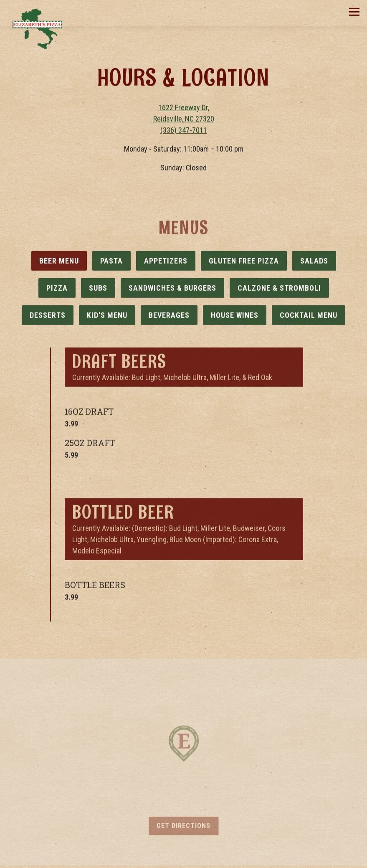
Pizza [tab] (57, 290)
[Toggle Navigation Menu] (354, 12)
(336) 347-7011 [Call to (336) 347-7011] (184, 131)
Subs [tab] (98, 290)
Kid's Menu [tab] (107, 317)
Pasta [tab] (111, 263)
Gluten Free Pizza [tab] (244, 263)
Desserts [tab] (48, 317)
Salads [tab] (314, 263)
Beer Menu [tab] (59, 263)
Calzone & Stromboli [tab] (279, 290)
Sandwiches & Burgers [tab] (172, 290)
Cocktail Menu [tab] (309, 317)
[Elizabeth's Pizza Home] (38, 28)
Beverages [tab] (169, 317)
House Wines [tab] (235, 317)
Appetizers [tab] (166, 263)
